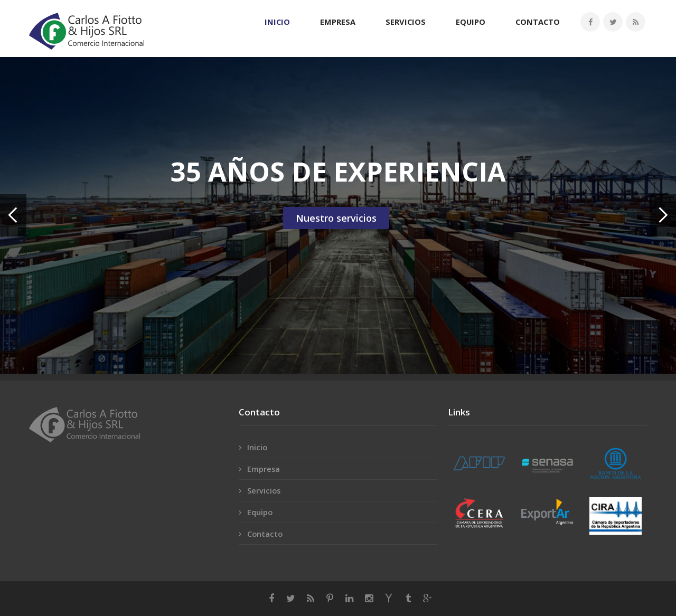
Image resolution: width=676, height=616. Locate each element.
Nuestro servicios (336, 218)
